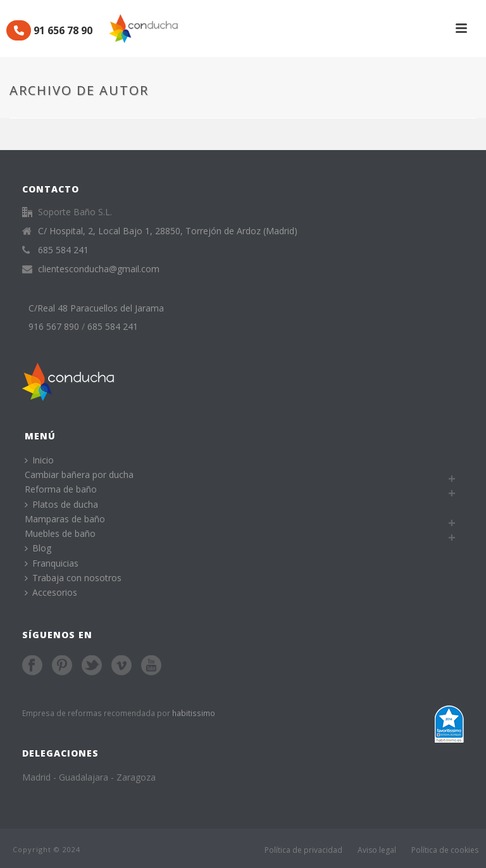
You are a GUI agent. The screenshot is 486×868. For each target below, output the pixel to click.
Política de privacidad (303, 850)
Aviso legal (377, 850)
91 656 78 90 (49, 30)
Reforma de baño (61, 489)
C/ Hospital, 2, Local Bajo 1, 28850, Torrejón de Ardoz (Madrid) (168, 231)
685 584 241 (63, 250)
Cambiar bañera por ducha (79, 475)
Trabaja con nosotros (73, 578)
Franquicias (52, 563)
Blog (38, 548)
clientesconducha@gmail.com (99, 269)
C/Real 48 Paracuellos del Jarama (96, 308)
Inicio (39, 460)
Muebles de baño (60, 533)
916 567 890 (54, 327)
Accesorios (51, 592)
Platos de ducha (61, 504)
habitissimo (194, 713)
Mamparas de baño (65, 519)
